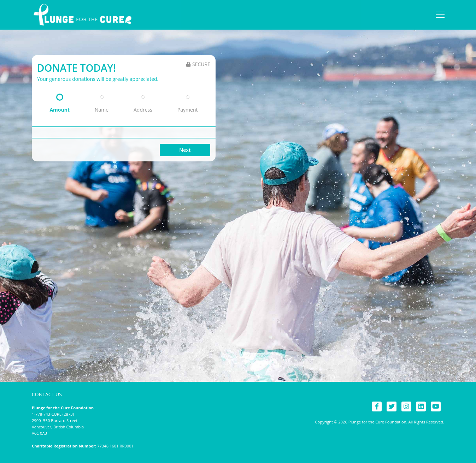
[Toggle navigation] (440, 15)
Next (185, 150)
